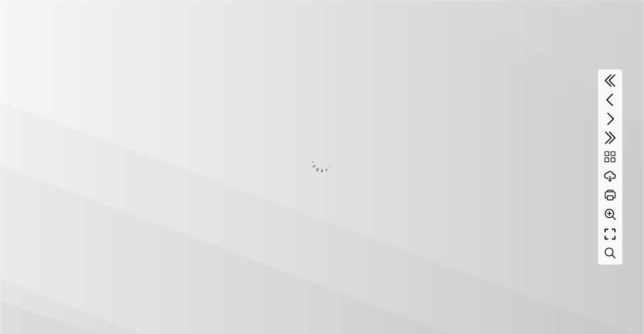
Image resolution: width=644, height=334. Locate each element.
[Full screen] (610, 234)
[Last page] (610, 138)
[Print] (610, 195)
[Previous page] (610, 100)
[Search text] (610, 253)
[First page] (610, 81)
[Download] (610, 176)
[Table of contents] (610, 157)
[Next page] (610, 119)
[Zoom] (610, 214)
